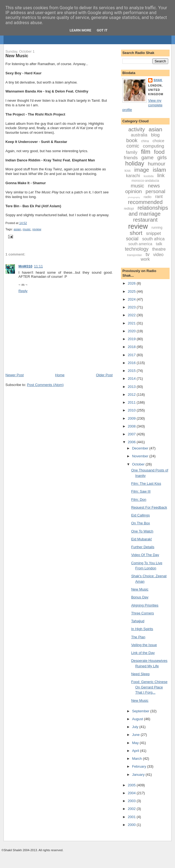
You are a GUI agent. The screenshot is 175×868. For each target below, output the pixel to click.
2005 (132, 785)
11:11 (38, 266)
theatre (159, 249)
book (132, 140)
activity (137, 129)
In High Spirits (142, 629)
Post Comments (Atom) (45, 385)
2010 (132, 410)
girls (162, 157)
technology (137, 249)
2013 (132, 387)
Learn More (81, 30)
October (139, 464)
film (146, 152)
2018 (132, 347)
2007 (132, 434)
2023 (132, 307)
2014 (132, 379)
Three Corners (142, 613)
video (158, 255)
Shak (158, 80)
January (139, 775)
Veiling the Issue (144, 645)
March (138, 759)
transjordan (134, 255)
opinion (134, 191)
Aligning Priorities (145, 605)
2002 (132, 809)
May (136, 743)
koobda (149, 176)
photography (134, 197)
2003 (132, 801)
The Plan (138, 637)
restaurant (145, 220)
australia (139, 135)
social (132, 239)
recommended (145, 202)
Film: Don (139, 500)
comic (133, 146)
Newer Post (15, 375)
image (142, 170)
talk (159, 244)
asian (17, 229)
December (141, 448)
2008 (132, 426)
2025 (132, 291)
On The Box (140, 523)
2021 (132, 323)
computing (154, 146)
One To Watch (142, 531)
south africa (153, 239)
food (159, 152)
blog (155, 135)
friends (131, 158)
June (136, 735)
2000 (132, 825)
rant (159, 197)
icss (128, 170)
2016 (132, 363)
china (145, 141)
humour (157, 164)
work (145, 259)
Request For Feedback (149, 507)
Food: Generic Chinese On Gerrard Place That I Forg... (149, 687)
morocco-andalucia (145, 181)
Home (60, 375)
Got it (102, 30)
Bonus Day (140, 597)
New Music (17, 56)
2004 (132, 793)
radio (147, 197)
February (140, 766)
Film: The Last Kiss (146, 484)
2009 (132, 418)
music (27, 229)
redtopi (129, 209)
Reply (23, 291)
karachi (133, 176)
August (138, 719)
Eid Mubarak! (141, 539)
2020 (132, 331)
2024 (132, 299)
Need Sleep (140, 674)
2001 (132, 817)
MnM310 (25, 266)
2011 (132, 402)
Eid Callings (140, 515)
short (136, 233)
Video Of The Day (145, 555)
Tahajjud (138, 621)
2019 (132, 339)
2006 (132, 442)
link (161, 175)
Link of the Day (143, 653)
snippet (153, 233)
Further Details (143, 547)
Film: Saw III (141, 491)
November (141, 456)
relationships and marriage (148, 211)
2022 (132, 315)
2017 (132, 355)
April (136, 751)
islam (159, 170)
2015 (132, 371)
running (157, 228)
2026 (132, 283)
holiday (135, 163)
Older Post (104, 375)
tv (148, 254)
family (132, 152)
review (37, 229)
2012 (132, 395)
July (136, 727)
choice (158, 141)
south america (140, 244)
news (154, 186)
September (141, 711)
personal (155, 191)
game (147, 158)
